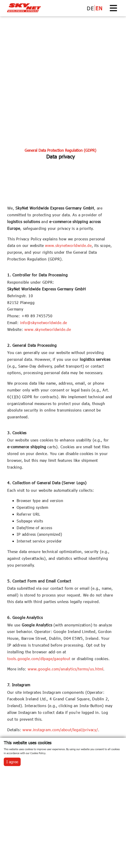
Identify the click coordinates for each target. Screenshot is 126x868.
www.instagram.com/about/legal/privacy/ (60, 730)
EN (99, 8)
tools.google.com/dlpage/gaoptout (39, 659)
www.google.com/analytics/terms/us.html (65, 669)
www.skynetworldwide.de (68, 245)
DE (90, 8)
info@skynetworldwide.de (44, 323)
